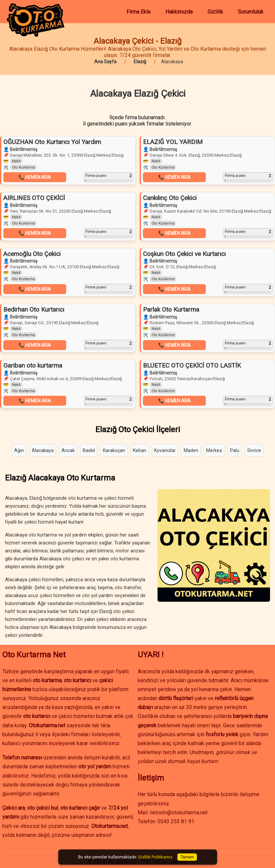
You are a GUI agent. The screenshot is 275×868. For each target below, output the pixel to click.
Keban (140, 450)
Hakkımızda (179, 12)
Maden (191, 450)
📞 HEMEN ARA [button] (35, 177)
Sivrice (254, 450)
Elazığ (140, 62)
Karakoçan (114, 450)
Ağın (19, 450)
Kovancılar (165, 450)
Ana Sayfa (105, 62)
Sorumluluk (251, 12)
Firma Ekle (138, 12)
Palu (235, 450)
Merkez (214, 450)
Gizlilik (215, 12)
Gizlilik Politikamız (155, 857)
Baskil (89, 450)
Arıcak (68, 450)
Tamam (187, 857)
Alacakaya (43, 450)
